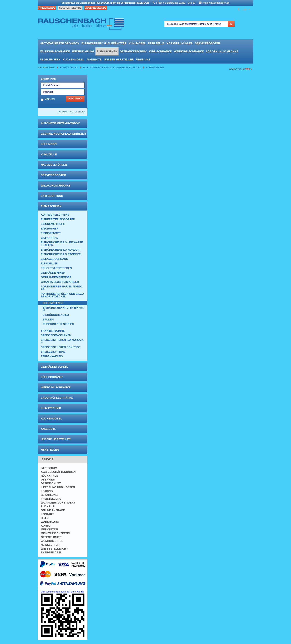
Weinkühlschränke (189, 51)
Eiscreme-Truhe (53, 224)
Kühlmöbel (137, 43)
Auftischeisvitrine (55, 215)
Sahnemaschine (53, 331)
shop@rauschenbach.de (216, 3)
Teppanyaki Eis (52, 356)
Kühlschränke (160, 51)
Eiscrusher (50, 229)
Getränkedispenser (56, 277)
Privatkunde (47, 8)
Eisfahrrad (50, 238)
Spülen (48, 320)
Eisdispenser (51, 233)
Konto (46, 526)
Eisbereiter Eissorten (58, 219)
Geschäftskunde (70, 8)
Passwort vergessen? (71, 112)
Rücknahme (50, 476)
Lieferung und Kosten (58, 487)
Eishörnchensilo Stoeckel (62, 254)
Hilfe (45, 518)
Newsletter (50, 545)
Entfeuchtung (83, 51)
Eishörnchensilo (56, 315)
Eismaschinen (107, 51)
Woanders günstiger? (58, 503)
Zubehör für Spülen (58, 324)
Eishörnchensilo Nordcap (61, 250)
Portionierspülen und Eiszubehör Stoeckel (112, 68)
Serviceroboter (208, 43)
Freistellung (51, 499)
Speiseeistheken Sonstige (61, 347)
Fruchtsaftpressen (56, 268)
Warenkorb (50, 522)
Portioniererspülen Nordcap (62, 288)
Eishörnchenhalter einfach (63, 309)
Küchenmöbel (73, 59)
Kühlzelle (156, 43)
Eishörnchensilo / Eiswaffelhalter (62, 244)
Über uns (143, 59)
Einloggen (75, 99)
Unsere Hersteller (119, 59)
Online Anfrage (53, 510)
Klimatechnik (51, 59)
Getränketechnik (133, 51)
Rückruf (48, 506)
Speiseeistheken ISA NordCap (62, 341)
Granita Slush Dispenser (60, 282)
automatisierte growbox (60, 43)
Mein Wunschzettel (56, 533)
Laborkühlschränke (222, 51)
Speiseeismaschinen (56, 335)
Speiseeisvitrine (53, 352)
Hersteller (50, 450)
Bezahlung (49, 495)
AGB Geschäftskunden (58, 472)
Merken (50, 99)
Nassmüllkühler (180, 43)
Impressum (49, 468)
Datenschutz (51, 483)
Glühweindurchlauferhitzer (104, 43)
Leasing (47, 491)
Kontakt (47, 514)
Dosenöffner (155, 68)
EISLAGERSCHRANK (55, 259)
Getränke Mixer (53, 273)
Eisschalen (50, 263)
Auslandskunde (96, 8)
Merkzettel (50, 529)
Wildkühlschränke (55, 51)
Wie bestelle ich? (54, 549)
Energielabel (51, 552)
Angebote (94, 59)
